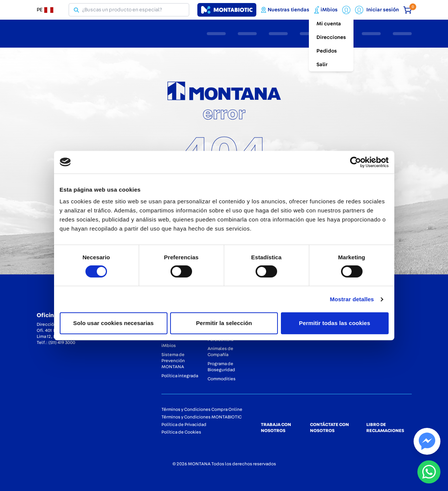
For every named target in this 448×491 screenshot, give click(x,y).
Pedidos (327, 51)
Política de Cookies (181, 432)
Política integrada (180, 376)
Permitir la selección (224, 323)
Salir (322, 65)
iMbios (169, 345)
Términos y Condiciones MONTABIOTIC (202, 417)
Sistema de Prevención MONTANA (173, 361)
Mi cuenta (329, 24)
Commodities (222, 379)
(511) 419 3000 (62, 342)
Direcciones (331, 37)
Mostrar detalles (352, 299)
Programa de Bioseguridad (221, 367)
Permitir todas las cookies (335, 323)
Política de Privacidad (184, 424)
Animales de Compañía (220, 352)
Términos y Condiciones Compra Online (202, 409)
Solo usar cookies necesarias (114, 323)
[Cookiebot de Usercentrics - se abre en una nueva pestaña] (356, 162)
